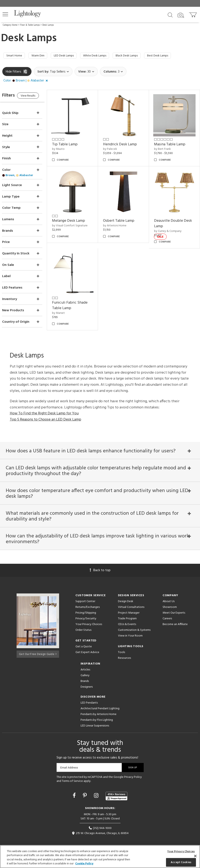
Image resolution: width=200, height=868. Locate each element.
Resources (124, 651)
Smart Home (15, 56)
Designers (87, 680)
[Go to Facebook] (75, 789)
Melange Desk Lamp (77, 216)
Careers (167, 612)
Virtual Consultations (131, 601)
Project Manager (129, 606)
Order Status (83, 623)
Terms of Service (72, 775)
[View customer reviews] (116, 789)
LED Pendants (89, 696)
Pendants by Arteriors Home (99, 708)
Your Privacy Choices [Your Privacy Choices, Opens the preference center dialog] (181, 852)
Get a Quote (84, 640)
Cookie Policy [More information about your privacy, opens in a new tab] (84, 864)
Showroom (170, 601)
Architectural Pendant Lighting (100, 702)
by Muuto (67, 147)
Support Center (85, 595)
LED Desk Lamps (70, 56)
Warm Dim (42, 56)
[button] (5, 14)
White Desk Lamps (105, 56)
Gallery (85, 669)
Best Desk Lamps (176, 56)
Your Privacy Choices (89, 618)
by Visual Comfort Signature (78, 221)
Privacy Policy (133, 771)
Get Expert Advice (87, 646)
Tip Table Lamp (73, 142)
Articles (85, 663)
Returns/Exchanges (88, 601)
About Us (169, 595)
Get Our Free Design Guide (38, 647)
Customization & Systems (134, 623)
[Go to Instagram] (97, 789)
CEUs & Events (127, 618)
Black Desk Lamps (141, 56)
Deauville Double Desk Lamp (171, 219)
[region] (100, 857)
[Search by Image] (181, 15)
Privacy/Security (86, 612)
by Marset (67, 306)
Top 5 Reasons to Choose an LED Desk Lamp (45, 409)
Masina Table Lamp (172, 142)
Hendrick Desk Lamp (126, 142)
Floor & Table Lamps (30, 25)
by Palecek (116, 147)
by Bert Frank (165, 147)
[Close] (195, 856)
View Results (38, 97)
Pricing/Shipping (86, 606)
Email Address (69, 761)
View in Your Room (130, 629)
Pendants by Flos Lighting (97, 713)
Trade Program (127, 612)
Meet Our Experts (174, 606)
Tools (121, 646)
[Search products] (170, 15)
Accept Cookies (181, 862)
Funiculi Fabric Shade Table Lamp (78, 298)
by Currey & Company (171, 226)
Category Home (10, 25)
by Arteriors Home (121, 221)
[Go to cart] (193, 14)
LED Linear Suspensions (95, 719)
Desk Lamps (48, 25)
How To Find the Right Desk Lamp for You (44, 403)
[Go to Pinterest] (85, 789)
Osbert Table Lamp (124, 216)
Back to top (100, 564)
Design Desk (126, 595)
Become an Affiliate (175, 618)
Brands (85, 675)
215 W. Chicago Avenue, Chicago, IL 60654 (100, 827)
